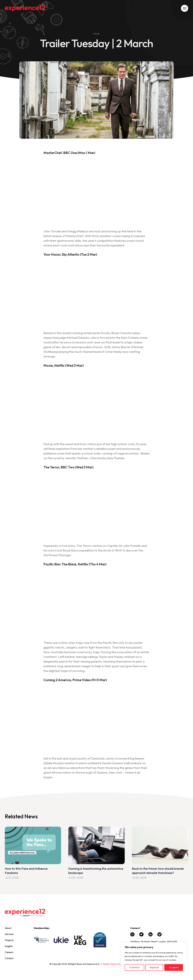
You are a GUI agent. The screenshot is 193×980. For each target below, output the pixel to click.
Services (9, 934)
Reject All (154, 967)
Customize (134, 967)
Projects (9, 940)
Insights (9, 946)
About (8, 928)
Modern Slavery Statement (115, 964)
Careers (9, 952)
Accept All (174, 967)
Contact (9, 958)
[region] (154, 958)
